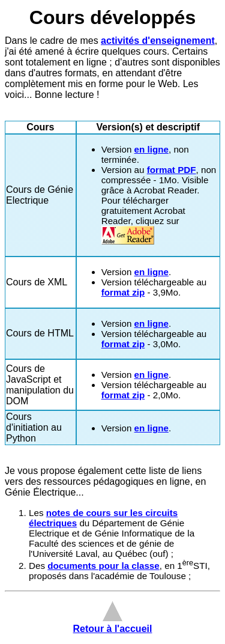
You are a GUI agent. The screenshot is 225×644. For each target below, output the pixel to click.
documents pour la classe (103, 566)
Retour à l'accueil (113, 623)
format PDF (172, 170)
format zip (123, 292)
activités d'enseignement (158, 41)
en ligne (151, 149)
